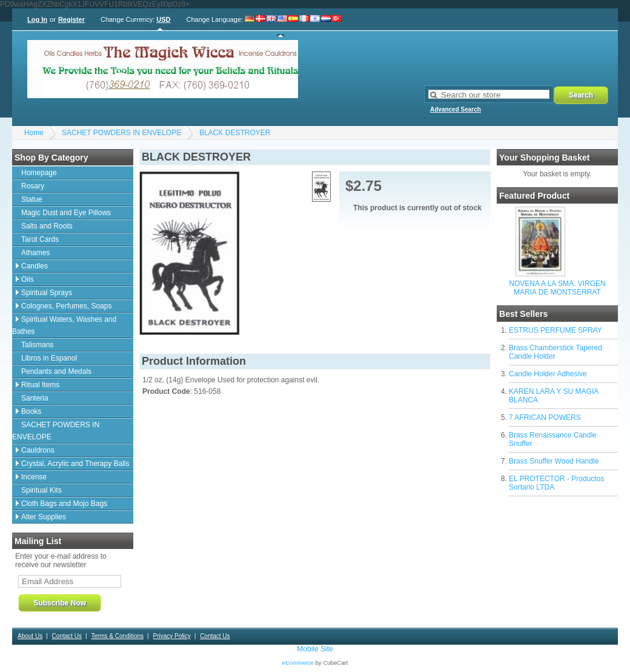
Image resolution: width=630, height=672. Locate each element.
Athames (35, 253)
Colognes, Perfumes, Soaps (66, 306)
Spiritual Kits (41, 490)
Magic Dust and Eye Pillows (66, 213)
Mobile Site (315, 649)
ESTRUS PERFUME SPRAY (555, 330)
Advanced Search (456, 109)
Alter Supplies (44, 517)
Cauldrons (38, 450)
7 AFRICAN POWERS (545, 418)
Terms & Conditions (117, 636)
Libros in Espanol (49, 358)
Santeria (35, 398)
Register (71, 19)
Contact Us (67, 636)
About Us (30, 636)
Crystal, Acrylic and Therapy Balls (75, 464)
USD (163, 19)
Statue (32, 199)
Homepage (39, 173)
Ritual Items (40, 385)
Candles (35, 266)
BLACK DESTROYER (235, 133)
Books (31, 411)
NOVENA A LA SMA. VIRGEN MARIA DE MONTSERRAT (557, 288)
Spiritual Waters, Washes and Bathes (64, 325)
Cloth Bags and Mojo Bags (64, 504)
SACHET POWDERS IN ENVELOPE (121, 133)
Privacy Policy (171, 636)
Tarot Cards (40, 239)
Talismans (37, 345)
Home (34, 133)
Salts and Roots (47, 226)
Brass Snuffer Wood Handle (554, 461)
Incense (34, 477)
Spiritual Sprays (47, 293)
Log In (37, 19)
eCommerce (298, 663)
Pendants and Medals (56, 371)
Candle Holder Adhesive (548, 374)
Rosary (33, 186)
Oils (28, 279)
